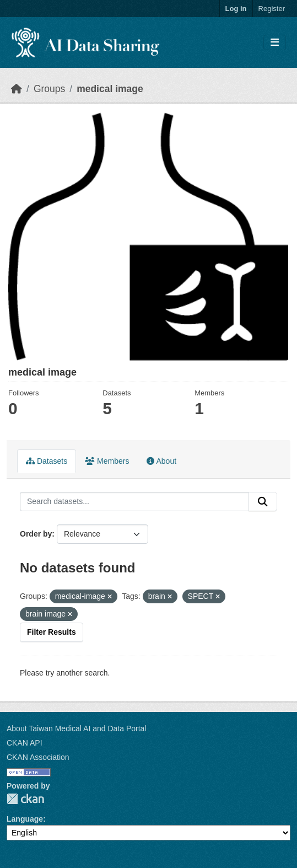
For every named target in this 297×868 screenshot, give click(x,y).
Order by (36, 534)
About (161, 461)
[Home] (17, 89)
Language (25, 819)
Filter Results (52, 632)
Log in (236, 9)
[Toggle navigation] (275, 43)
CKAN (25, 799)
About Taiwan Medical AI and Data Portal (76, 728)
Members (107, 461)
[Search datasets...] (134, 502)
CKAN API (25, 743)
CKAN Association (38, 757)
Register (272, 9)
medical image (110, 89)
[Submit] (263, 502)
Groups (49, 89)
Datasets (47, 461)
